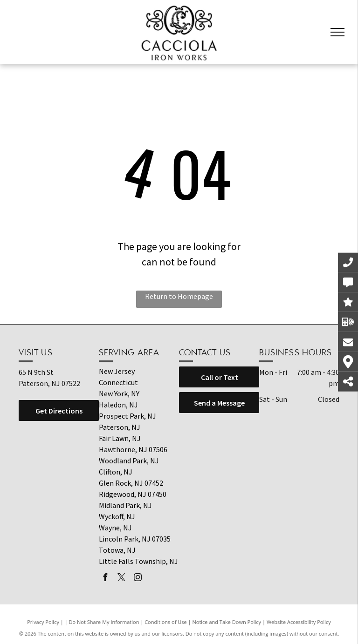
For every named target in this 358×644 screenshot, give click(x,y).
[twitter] (121, 579)
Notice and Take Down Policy (227, 622)
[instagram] (138, 579)
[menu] (337, 32)
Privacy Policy (43, 622)
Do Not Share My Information (104, 622)
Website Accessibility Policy (299, 622)
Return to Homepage (179, 296)
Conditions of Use (166, 622)
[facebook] (105, 579)
